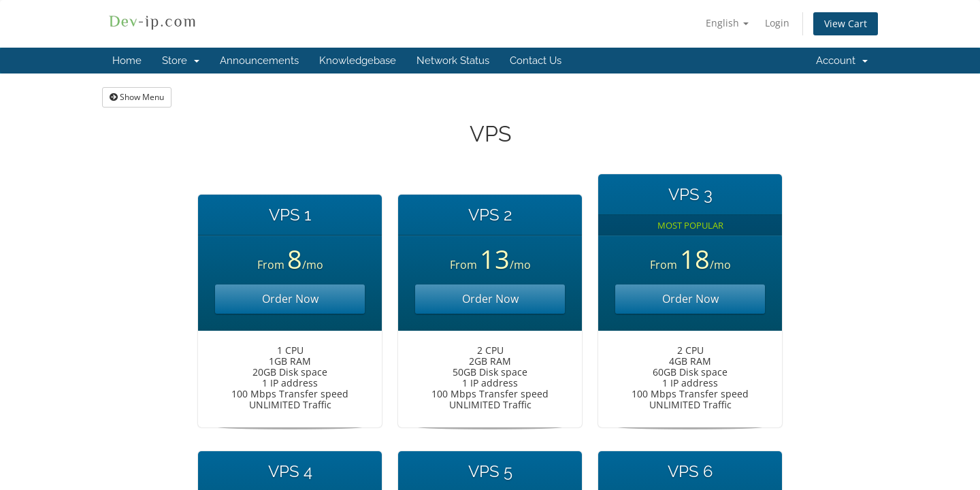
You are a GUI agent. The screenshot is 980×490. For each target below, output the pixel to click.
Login (777, 23)
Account (842, 61)
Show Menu (137, 97)
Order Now (290, 299)
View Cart (846, 23)
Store (181, 61)
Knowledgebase (358, 61)
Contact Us (536, 61)
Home (127, 61)
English (727, 23)
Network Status (453, 61)
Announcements (259, 61)
